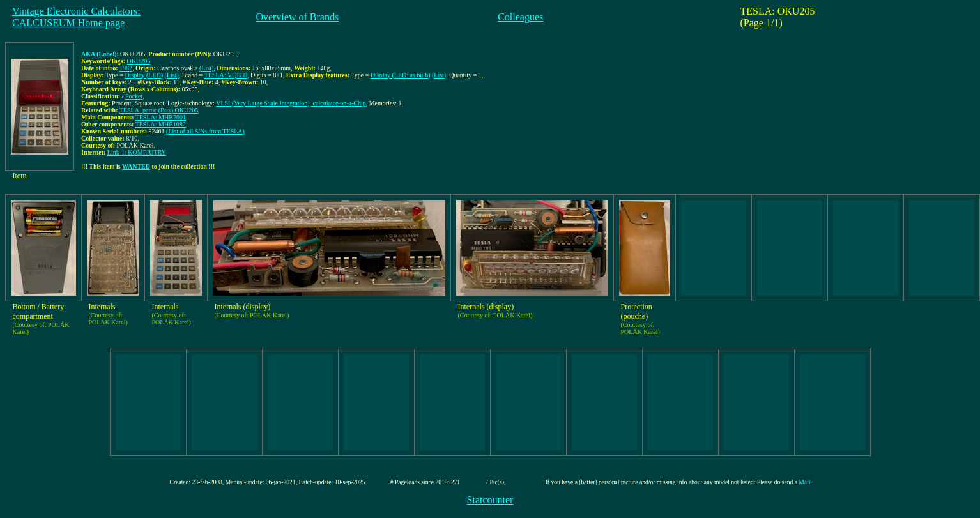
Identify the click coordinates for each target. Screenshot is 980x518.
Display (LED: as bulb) (401, 75)
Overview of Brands (297, 17)
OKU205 (139, 61)
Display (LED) (144, 75)
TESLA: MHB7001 (161, 117)
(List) (206, 68)
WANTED (136, 166)
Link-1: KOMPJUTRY (137, 152)
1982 (126, 68)
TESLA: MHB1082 (161, 124)
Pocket (134, 96)
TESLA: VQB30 (226, 75)
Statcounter (490, 500)
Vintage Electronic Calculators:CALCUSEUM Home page (76, 17)
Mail (804, 482)
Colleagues (520, 17)
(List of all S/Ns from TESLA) (205, 131)
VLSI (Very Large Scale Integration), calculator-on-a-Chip (291, 103)
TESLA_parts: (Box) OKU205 (159, 110)
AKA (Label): (100, 54)
